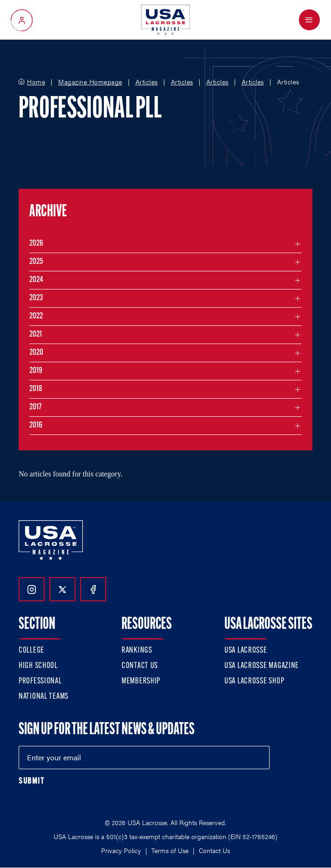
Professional (40, 681)
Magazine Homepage (90, 82)
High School (38, 666)
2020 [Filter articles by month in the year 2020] (36, 353)
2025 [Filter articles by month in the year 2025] (36, 262)
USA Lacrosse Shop (254, 681)
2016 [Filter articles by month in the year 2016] (36, 425)
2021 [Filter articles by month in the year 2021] (36, 334)
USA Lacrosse (246, 651)
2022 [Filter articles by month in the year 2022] (36, 316)
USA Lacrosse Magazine (262, 666)
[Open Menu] (309, 20)
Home (36, 82)
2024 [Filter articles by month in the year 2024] (36, 280)
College (31, 651)
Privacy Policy (121, 850)
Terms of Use (170, 850)
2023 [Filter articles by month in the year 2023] (36, 298)
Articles (147, 82)
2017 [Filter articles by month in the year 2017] (35, 407)
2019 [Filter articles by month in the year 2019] (36, 371)
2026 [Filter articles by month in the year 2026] (36, 244)
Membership (141, 681)
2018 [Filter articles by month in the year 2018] (36, 389)
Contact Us (140, 666)
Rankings (137, 651)
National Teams (44, 697)
